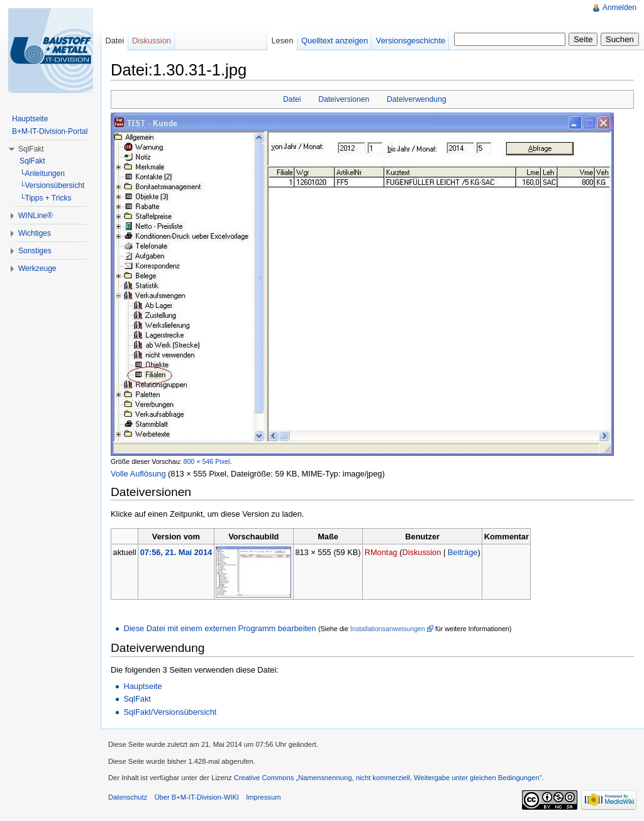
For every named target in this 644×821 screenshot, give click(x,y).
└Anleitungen (42, 174)
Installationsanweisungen (388, 629)
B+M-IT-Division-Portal (50, 131)
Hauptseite (142, 686)
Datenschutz (128, 797)
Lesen (282, 41)
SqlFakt (137, 699)
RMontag (381, 552)
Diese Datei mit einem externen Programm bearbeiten (219, 628)
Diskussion (421, 552)
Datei (292, 99)
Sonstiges (35, 251)
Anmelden (619, 8)
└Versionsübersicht (52, 185)
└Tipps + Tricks (45, 198)
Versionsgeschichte (411, 41)
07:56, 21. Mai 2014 (176, 552)
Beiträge (463, 552)
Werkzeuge (37, 268)
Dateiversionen (344, 99)
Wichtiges (35, 233)
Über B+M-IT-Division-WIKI (197, 797)
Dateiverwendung (417, 99)
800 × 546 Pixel (207, 461)
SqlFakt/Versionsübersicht (170, 712)
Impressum (263, 797)
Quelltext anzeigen (335, 41)
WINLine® (36, 216)
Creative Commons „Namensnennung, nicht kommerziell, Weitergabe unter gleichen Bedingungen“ (388, 778)
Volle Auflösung (138, 474)
